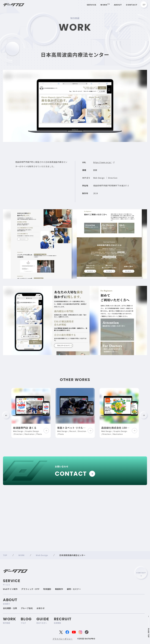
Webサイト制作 (10, 589)
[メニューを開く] (144, 5)
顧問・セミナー (74, 589)
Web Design (99, 182)
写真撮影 (47, 589)
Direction (113, 182)
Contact (132, 5)
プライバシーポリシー (63, 639)
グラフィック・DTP (30, 589)
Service (92, 5)
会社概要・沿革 (10, 608)
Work (105, 5)
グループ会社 (27, 608)
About (118, 5)
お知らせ (41, 608)
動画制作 (59, 589)
